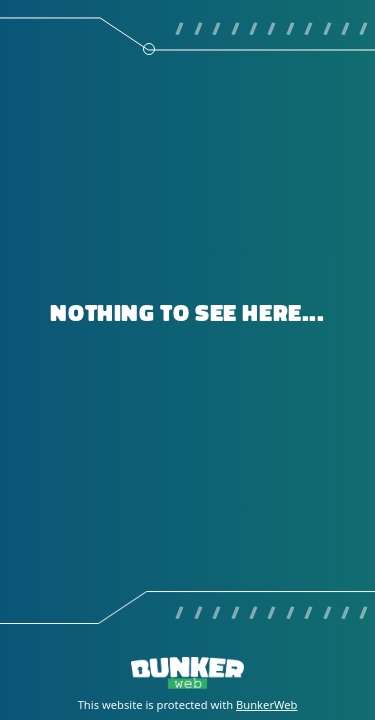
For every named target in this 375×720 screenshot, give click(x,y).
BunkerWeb (266, 704)
